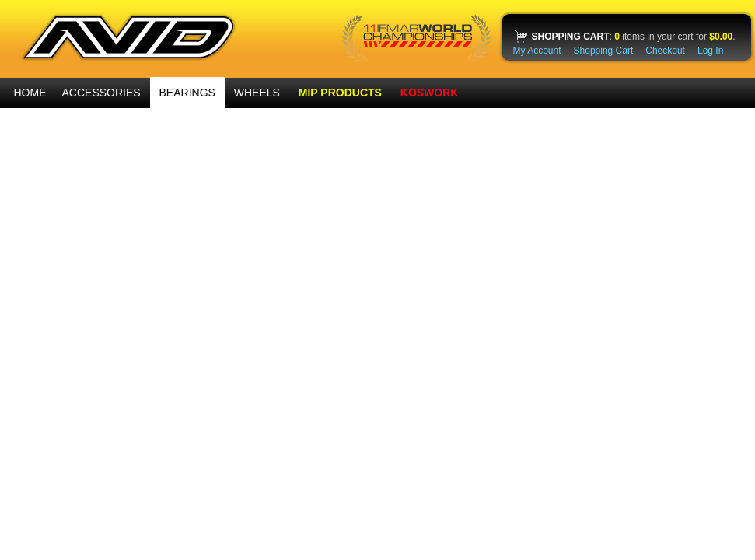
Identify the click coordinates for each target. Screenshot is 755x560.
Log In (710, 51)
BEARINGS (187, 93)
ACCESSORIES (101, 93)
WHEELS (257, 93)
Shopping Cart (604, 51)
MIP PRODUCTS (340, 93)
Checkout (665, 51)
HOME (30, 93)
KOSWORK (430, 93)
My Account (537, 51)
